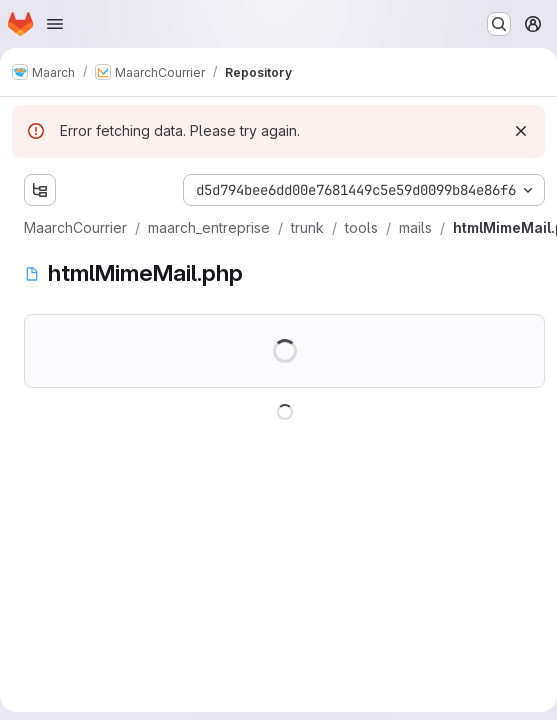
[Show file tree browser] (40, 190)
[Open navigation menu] (55, 24)
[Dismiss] (521, 131)
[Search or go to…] (499, 24)
